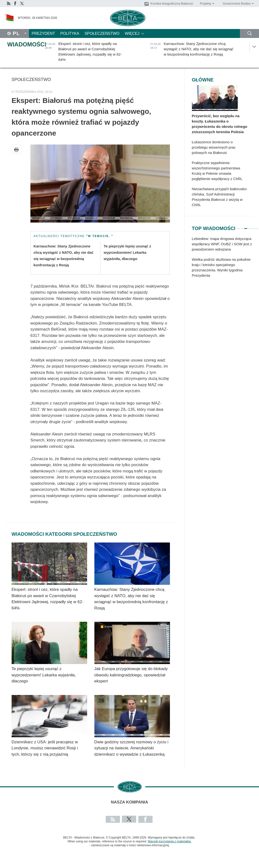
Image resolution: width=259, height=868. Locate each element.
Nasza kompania (130, 802)
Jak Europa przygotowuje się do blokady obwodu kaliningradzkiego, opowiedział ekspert (131, 675)
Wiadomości (27, 44)
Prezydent (43, 33)
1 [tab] (238, 226)
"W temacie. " (100, 236)
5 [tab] (253, 226)
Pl (16, 33)
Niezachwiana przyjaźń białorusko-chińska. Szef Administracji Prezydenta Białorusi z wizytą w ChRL (220, 197)
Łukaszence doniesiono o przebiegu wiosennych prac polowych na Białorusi (214, 147)
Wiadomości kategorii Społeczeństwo (64, 534)
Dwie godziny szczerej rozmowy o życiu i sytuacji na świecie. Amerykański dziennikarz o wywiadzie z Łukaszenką (131, 748)
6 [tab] (257, 226)
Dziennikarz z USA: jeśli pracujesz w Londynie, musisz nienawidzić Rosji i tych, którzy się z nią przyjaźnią (45, 748)
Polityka (70, 33)
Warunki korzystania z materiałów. (170, 841)
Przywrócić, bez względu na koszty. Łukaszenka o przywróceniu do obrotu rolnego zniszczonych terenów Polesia (220, 124)
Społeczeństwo (102, 33)
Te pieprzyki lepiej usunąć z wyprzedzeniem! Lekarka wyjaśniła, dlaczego (127, 252)
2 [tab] (242, 226)
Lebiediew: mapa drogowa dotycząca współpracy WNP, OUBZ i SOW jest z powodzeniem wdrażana (222, 244)
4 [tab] (249, 226)
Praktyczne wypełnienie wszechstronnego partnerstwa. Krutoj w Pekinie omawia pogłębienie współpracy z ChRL (217, 171)
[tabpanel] (223, 260)
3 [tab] (246, 226)
